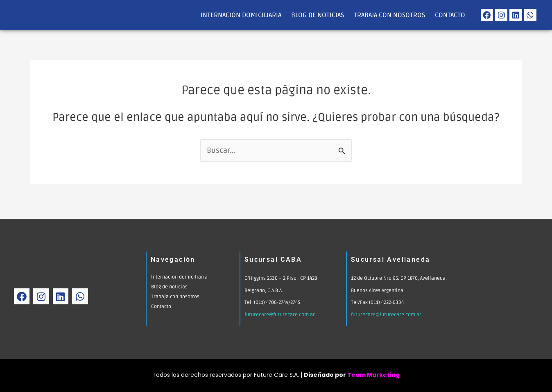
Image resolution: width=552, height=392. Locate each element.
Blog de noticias (318, 15)
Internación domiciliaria (241, 15)
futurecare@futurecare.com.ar (280, 315)
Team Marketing (373, 375)
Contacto (450, 15)
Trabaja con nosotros (389, 15)
